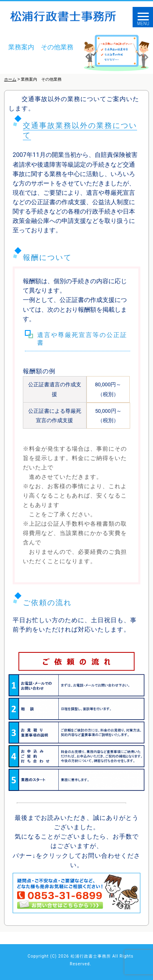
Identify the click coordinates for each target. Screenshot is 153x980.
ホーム (10, 79)
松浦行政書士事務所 (91, 956)
